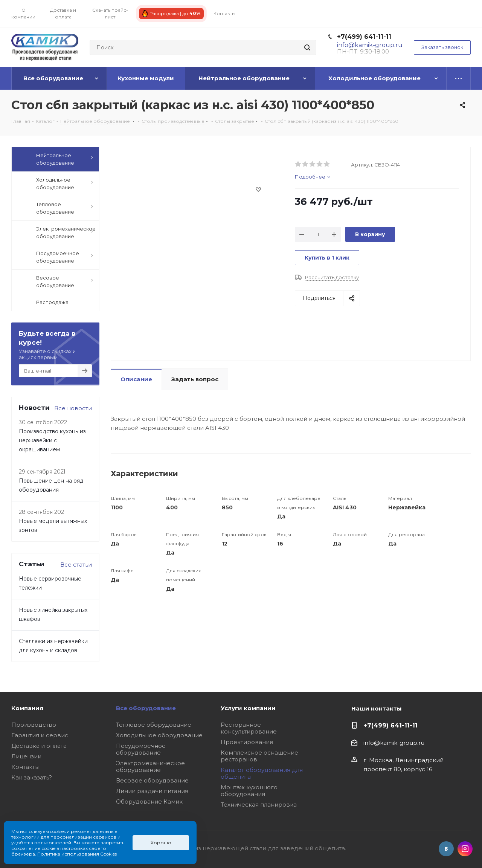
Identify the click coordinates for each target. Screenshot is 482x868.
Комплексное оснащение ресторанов (259, 756)
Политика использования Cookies (77, 854)
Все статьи (76, 565)
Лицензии (26, 756)
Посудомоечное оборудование (141, 749)
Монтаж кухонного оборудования (249, 791)
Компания (27, 708)
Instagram (465, 849)
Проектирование (247, 742)
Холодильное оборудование (159, 735)
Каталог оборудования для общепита (262, 773)
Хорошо (161, 843)
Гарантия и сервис (40, 735)
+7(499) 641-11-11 (364, 37)
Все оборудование (146, 708)
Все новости (73, 408)
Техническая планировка (259, 805)
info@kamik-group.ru (394, 743)
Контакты (25, 767)
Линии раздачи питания (152, 791)
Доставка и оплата (39, 746)
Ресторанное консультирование (249, 728)
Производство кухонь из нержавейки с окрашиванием (52, 440)
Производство (34, 725)
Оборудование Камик (149, 802)
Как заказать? (32, 777)
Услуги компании (248, 708)
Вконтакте (446, 849)
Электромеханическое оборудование (150, 766)
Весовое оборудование (152, 780)
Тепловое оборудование (154, 725)
